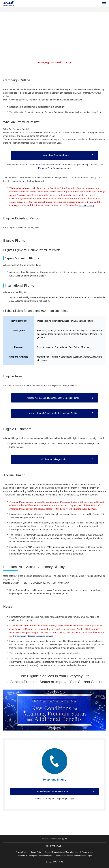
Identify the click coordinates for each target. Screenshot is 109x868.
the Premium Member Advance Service (33, 636)
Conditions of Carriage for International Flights (74, 856)
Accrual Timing (87, 205)
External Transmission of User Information (62, 852)
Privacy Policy (22, 852)
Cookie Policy (36, 852)
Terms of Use (88, 852)
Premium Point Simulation (51, 168)
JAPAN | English (56, 846)
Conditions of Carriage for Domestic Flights (34, 856)
